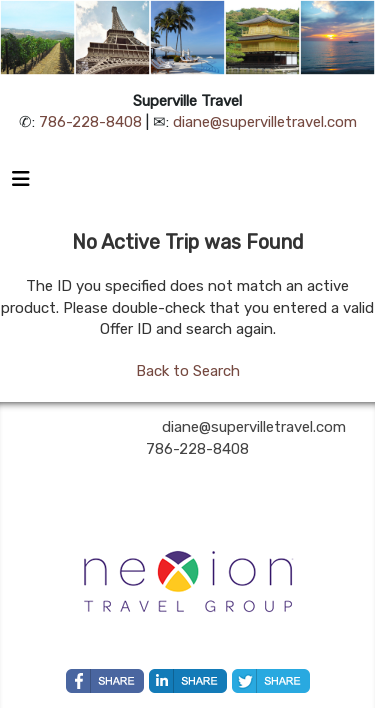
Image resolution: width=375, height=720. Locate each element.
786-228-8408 (90, 122)
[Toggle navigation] (21, 184)
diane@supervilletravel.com (265, 122)
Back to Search (188, 371)
